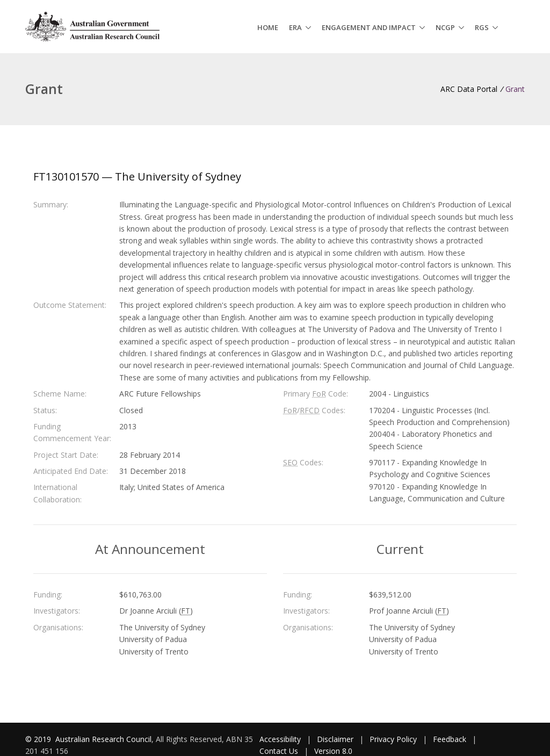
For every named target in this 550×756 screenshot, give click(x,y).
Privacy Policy (393, 739)
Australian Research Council (103, 739)
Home (268, 27)
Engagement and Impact (369, 27)
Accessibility (280, 739)
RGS (482, 27)
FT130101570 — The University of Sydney (137, 177)
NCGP (445, 27)
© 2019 (39, 739)
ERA (295, 27)
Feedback (450, 739)
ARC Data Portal (469, 89)
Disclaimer (335, 739)
